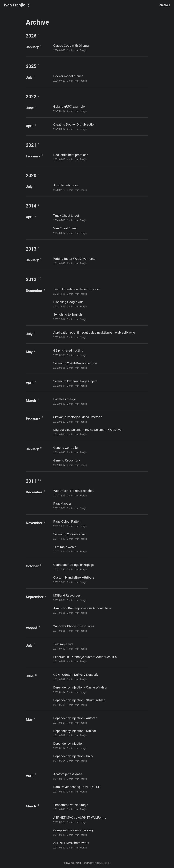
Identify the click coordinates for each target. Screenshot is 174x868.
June (30, 108)
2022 (31, 97)
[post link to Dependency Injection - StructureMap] (100, 702)
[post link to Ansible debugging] (100, 187)
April (30, 126)
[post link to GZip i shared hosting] (100, 352)
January (32, 47)
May (29, 352)
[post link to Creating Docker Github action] (100, 126)
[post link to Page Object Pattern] (100, 523)
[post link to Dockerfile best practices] (100, 157)
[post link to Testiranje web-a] (100, 549)
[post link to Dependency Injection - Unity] (100, 758)
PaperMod (106, 863)
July (29, 77)
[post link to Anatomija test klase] (100, 776)
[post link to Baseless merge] (100, 401)
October (32, 566)
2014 (31, 206)
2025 (31, 66)
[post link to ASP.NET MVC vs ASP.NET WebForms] (100, 820)
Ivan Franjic (15, 5)
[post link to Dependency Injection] (100, 746)
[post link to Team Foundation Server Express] (100, 291)
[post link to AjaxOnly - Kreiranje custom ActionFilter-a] (100, 610)
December (34, 291)
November (34, 523)
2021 (31, 145)
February (33, 156)
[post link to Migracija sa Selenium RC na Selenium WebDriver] (100, 432)
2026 (31, 36)
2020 (31, 176)
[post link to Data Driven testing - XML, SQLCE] (100, 789)
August (32, 628)
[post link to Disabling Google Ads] (100, 304)
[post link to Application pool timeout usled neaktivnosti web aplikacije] (100, 334)
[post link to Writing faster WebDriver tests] (100, 261)
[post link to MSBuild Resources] (100, 597)
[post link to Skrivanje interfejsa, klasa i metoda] (100, 419)
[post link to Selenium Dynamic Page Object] (100, 383)
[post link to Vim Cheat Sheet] (100, 230)
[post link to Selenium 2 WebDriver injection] (100, 365)
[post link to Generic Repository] (100, 462)
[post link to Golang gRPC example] (100, 108)
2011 (31, 481)
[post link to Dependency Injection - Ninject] (100, 733)
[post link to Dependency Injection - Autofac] (100, 720)
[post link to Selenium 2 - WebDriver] (100, 536)
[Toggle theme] (29, 5)
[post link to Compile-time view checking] (100, 832)
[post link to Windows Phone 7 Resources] (100, 628)
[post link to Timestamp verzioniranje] (100, 807)
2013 (31, 249)
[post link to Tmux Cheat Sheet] (100, 218)
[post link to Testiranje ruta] (100, 646)
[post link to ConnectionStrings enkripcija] (100, 567)
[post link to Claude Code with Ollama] (100, 48)
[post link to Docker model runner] (100, 78)
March (31, 400)
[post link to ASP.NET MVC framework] (100, 845)
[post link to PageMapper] (100, 506)
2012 (31, 279)
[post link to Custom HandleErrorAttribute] (100, 579)
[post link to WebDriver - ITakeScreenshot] (100, 493)
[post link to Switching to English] (100, 317)
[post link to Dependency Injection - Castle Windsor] (100, 689)
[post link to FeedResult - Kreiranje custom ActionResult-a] (100, 659)
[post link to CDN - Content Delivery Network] (100, 677)
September (35, 597)
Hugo (96, 863)
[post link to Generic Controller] (100, 450)
